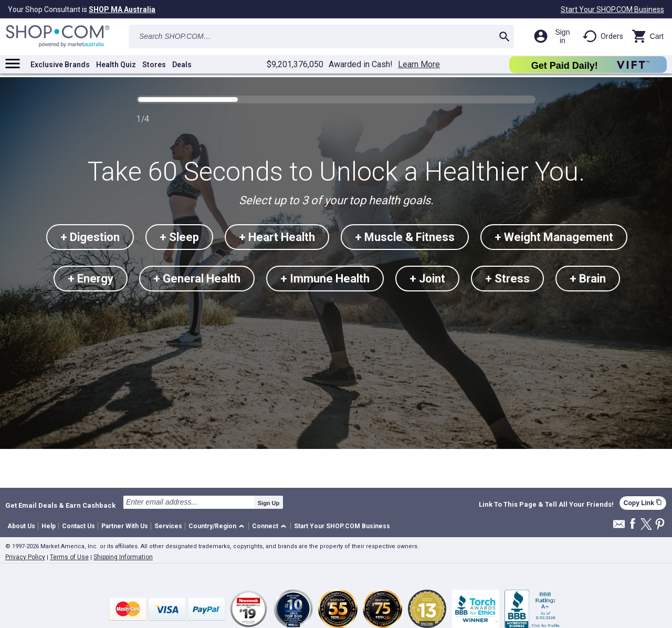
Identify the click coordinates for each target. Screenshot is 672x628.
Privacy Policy (25, 557)
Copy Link (643, 503)
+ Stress (507, 279)
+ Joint (427, 279)
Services (168, 526)
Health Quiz (116, 65)
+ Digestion (90, 237)
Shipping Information (123, 557)
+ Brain (588, 279)
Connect (265, 526)
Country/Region (212, 526)
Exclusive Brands (60, 65)
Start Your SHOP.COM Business (612, 9)
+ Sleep (179, 237)
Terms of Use (69, 557)
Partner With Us (125, 526)
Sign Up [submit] (269, 503)
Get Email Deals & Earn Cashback (60, 505)
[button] (218, 526)
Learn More (419, 65)
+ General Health (197, 279)
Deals (182, 65)
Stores (154, 65)
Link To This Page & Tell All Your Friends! (546, 505)
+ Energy (91, 279)
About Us (21, 526)
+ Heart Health (277, 237)
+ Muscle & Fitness (405, 237)
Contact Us (78, 526)
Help (49, 526)
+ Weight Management (554, 237)
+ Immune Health (325, 279)
